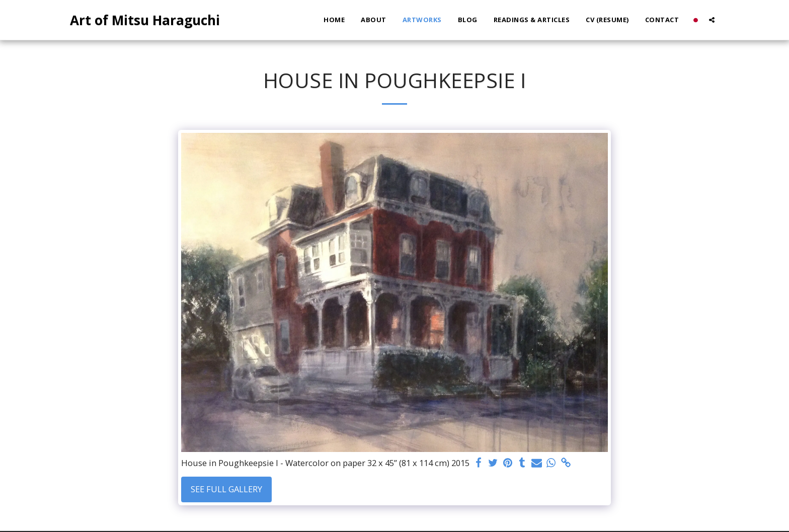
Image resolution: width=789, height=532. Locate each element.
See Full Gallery (226, 489)
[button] (712, 20)
